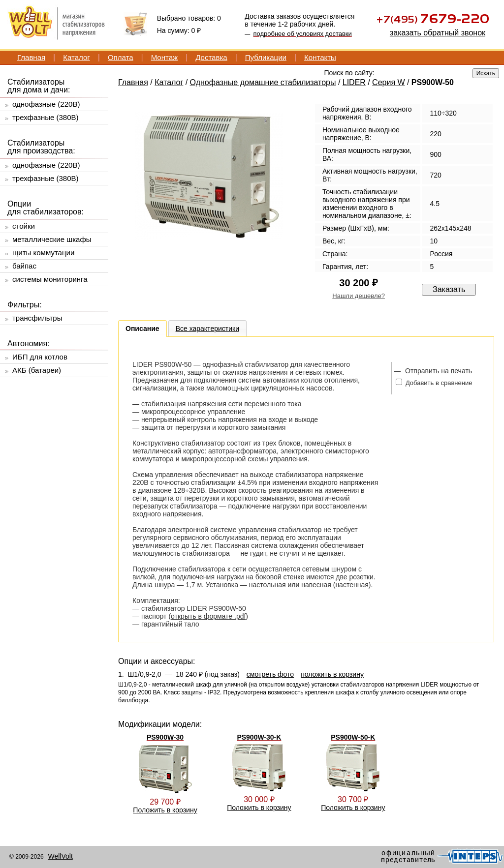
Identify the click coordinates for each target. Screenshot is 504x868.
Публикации (266, 57)
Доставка (211, 57)
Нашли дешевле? (359, 296)
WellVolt (60, 856)
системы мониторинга (50, 279)
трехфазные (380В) (46, 117)
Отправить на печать (439, 371)
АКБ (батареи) (37, 370)
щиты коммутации (43, 253)
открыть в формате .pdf (208, 616)
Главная (31, 57)
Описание (142, 329)
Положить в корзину (165, 810)
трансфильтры (37, 318)
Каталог (77, 57)
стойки (24, 226)
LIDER (354, 82)
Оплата (121, 57)
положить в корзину (332, 674)
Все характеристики (207, 329)
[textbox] (396, 73)
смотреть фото (270, 674)
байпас (24, 266)
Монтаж (164, 57)
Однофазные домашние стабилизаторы (263, 82)
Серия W (389, 82)
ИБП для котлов (40, 357)
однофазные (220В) (46, 104)
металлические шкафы (52, 239)
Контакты (320, 57)
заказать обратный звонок (438, 33)
